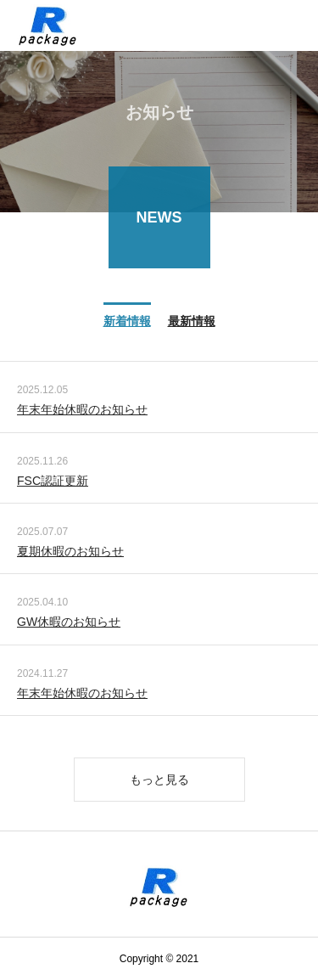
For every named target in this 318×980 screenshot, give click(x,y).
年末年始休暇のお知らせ (82, 411)
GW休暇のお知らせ (69, 623)
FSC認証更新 (53, 482)
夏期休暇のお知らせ (70, 552)
